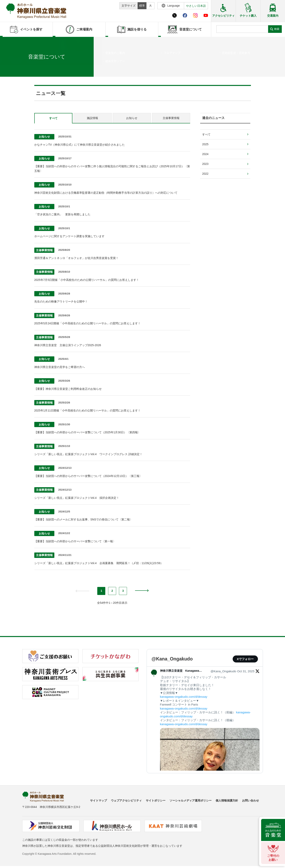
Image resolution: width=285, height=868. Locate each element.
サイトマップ (98, 800)
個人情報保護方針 (227, 800)
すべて (53, 118)
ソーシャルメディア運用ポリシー (191, 800)
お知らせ (132, 118)
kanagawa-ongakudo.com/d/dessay (184, 697)
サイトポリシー (156, 800)
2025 (205, 144)
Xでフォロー (245, 659)
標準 (142, 6)
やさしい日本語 (196, 6)
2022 (205, 174)
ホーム (10, 70)
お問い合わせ (251, 800)
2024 (205, 154)
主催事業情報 (171, 118)
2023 (205, 164)
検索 (277, 29)
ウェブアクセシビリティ (126, 800)
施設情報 (92, 118)
